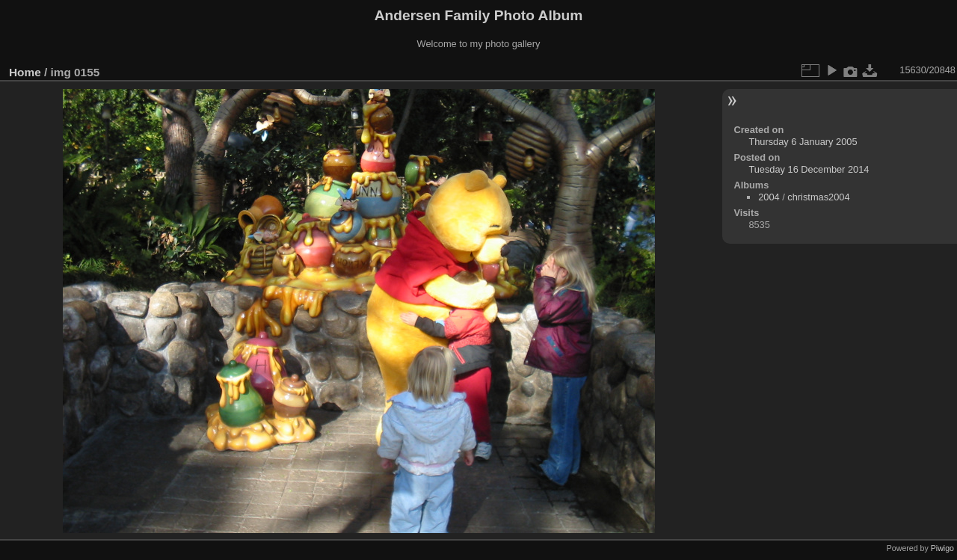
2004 (769, 197)
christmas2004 (818, 197)
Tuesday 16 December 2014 (809, 169)
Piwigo (942, 548)
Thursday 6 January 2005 (803, 142)
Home (25, 72)
